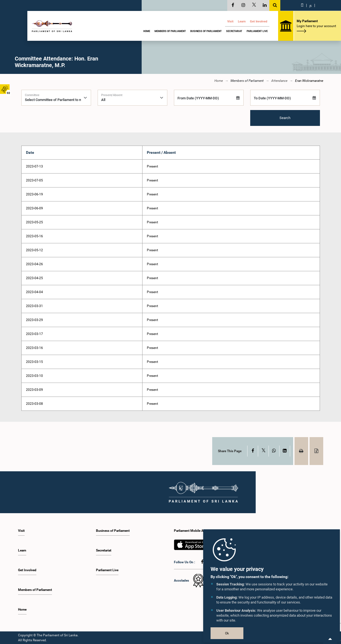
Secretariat (234, 31)
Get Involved (259, 21)
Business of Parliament (206, 31)
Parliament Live (257, 31)
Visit (230, 21)
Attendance (279, 81)
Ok (227, 633)
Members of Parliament (170, 31)
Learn (242, 21)
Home (147, 31)
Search (285, 118)
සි (302, 5)
